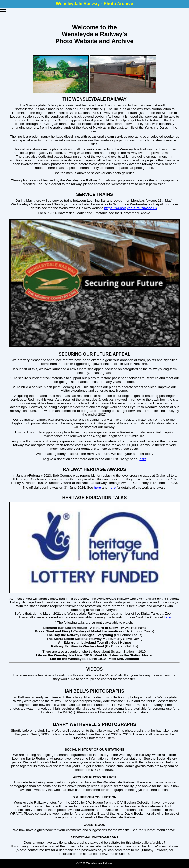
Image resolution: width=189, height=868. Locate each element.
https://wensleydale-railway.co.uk (131, 208)
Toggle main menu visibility (4, 10)
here (143, 459)
